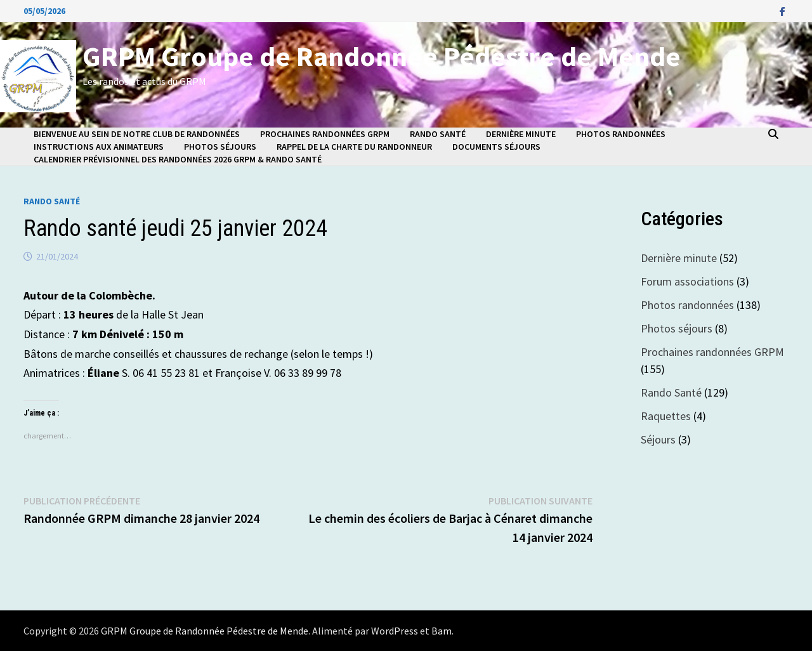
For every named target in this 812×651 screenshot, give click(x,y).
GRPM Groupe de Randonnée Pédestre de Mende (382, 56)
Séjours (658, 439)
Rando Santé (438, 134)
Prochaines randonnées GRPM (325, 134)
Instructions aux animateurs (99, 147)
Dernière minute (521, 134)
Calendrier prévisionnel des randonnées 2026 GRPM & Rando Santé (178, 159)
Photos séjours (220, 147)
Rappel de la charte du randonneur (354, 147)
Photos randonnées (621, 134)
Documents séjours (496, 147)
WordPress (395, 631)
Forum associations (687, 281)
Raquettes (666, 416)
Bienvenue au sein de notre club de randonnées (137, 134)
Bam (442, 631)
